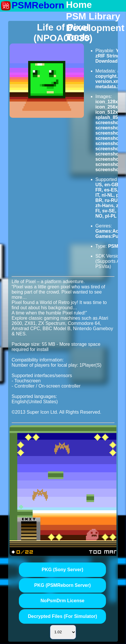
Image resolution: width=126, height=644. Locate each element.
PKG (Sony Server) (63, 570)
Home (79, 5)
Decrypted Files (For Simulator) (62, 616)
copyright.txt (110, 76)
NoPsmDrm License (63, 601)
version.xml (108, 81)
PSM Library (93, 17)
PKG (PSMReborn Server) (63, 585)
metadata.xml (110, 87)
